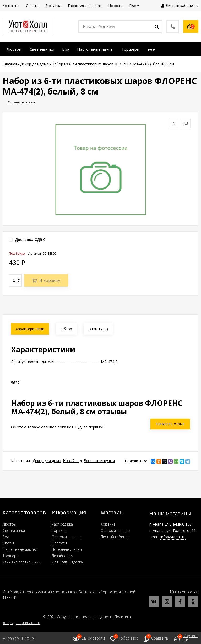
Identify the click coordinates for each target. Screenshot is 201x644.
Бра (6, 537)
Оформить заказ (66, 537)
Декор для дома (47, 461)
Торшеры (11, 556)
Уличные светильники (21, 562)
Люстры (10, 524)
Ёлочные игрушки (99, 461)
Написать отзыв (170, 424)
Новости (59, 543)
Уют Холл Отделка (67, 562)
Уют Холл (11, 592)
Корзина (59, 530)
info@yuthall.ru (173, 537)
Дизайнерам (63, 556)
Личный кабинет (115, 537)
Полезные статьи (67, 549)
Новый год (72, 461)
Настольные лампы (20, 549)
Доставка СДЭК (27, 240)
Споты (8, 543)
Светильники (14, 530)
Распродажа (62, 524)
